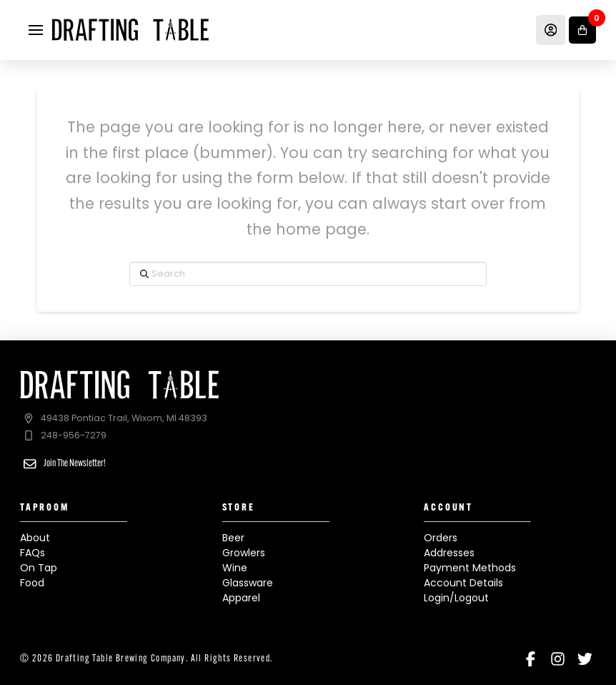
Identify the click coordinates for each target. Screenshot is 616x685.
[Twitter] (585, 659)
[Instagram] (558, 659)
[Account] (551, 30)
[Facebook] (531, 659)
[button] (36, 30)
